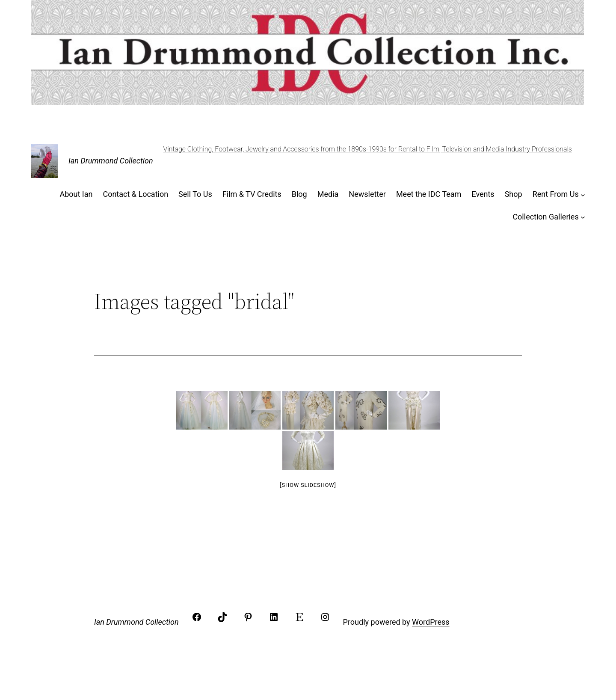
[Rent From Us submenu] (583, 194)
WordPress (431, 622)
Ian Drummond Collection (111, 161)
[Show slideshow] (308, 485)
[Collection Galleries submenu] (583, 217)
